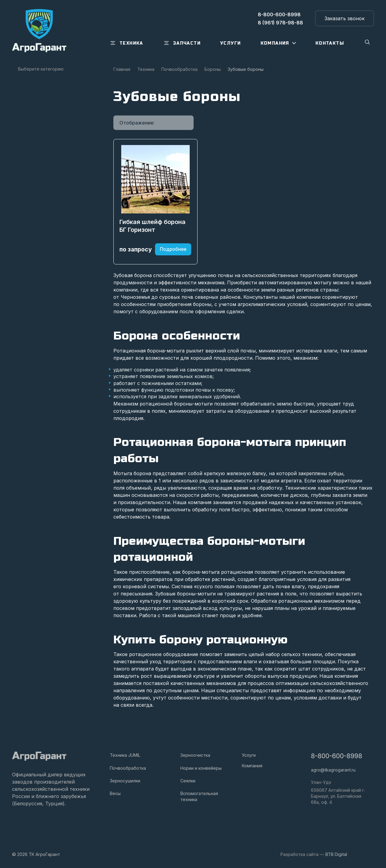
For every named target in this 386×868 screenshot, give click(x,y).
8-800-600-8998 (337, 756)
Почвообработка (128, 768)
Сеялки (188, 781)
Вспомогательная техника (199, 796)
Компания (252, 766)
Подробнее (173, 252)
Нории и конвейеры (201, 768)
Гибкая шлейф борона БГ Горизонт (153, 229)
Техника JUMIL (125, 755)
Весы (115, 793)
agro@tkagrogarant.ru (333, 770)
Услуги (249, 755)
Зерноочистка (195, 755)
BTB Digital (336, 854)
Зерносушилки (125, 781)
